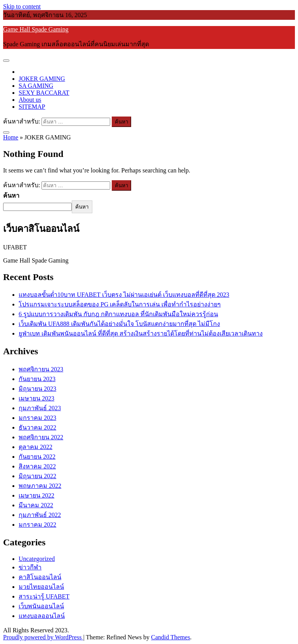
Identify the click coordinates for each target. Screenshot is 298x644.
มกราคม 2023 (37, 418)
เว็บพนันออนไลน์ (41, 606)
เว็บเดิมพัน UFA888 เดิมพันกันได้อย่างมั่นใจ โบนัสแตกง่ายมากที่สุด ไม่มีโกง (119, 324)
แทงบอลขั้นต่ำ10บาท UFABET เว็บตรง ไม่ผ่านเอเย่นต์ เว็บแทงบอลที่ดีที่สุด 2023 (124, 295)
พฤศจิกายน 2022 (41, 437)
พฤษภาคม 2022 (40, 486)
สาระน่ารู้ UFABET (44, 596)
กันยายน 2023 (37, 379)
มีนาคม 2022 (36, 505)
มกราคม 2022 (37, 525)
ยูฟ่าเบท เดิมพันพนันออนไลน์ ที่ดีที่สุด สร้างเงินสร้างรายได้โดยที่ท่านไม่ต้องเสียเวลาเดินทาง (141, 333)
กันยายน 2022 (37, 457)
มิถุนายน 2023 (37, 389)
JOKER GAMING (42, 79)
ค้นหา (11, 196)
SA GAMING (36, 86)
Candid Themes (171, 637)
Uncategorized (37, 559)
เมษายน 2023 (36, 398)
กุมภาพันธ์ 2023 (40, 408)
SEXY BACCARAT (44, 93)
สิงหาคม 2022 (37, 466)
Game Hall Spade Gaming (36, 29)
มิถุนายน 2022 (37, 476)
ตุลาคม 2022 (36, 447)
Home (11, 137)
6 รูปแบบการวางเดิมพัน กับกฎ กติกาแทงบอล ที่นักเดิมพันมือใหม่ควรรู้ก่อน (118, 314)
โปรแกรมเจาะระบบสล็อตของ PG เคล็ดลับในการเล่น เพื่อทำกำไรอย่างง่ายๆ (120, 304)
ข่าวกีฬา (30, 567)
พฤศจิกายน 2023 (41, 369)
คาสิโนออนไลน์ (40, 577)
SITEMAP (32, 107)
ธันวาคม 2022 (37, 427)
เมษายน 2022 (36, 495)
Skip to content (22, 6)
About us (30, 100)
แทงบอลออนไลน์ (42, 616)
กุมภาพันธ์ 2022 (40, 515)
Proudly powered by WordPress (43, 637)
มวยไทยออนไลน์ (41, 587)
